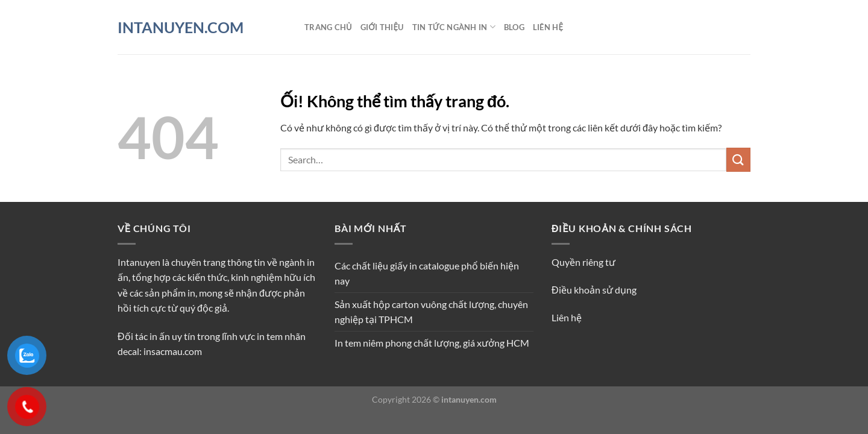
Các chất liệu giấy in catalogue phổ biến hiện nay (427, 273)
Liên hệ (548, 27)
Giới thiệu (382, 27)
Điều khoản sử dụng (594, 290)
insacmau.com (173, 351)
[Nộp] (738, 159)
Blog (514, 27)
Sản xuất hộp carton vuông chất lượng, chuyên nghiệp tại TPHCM (431, 312)
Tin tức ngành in (454, 27)
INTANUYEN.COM (181, 27)
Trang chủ (328, 27)
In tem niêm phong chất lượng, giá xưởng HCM (432, 343)
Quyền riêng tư (583, 262)
